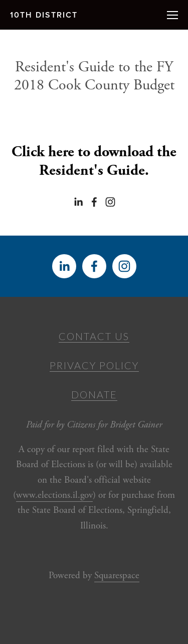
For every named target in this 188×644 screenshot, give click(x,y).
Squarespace (117, 576)
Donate (94, 394)
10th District (44, 15)
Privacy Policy (94, 365)
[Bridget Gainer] (78, 202)
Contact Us (94, 336)
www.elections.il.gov (54, 495)
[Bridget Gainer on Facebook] (94, 202)
